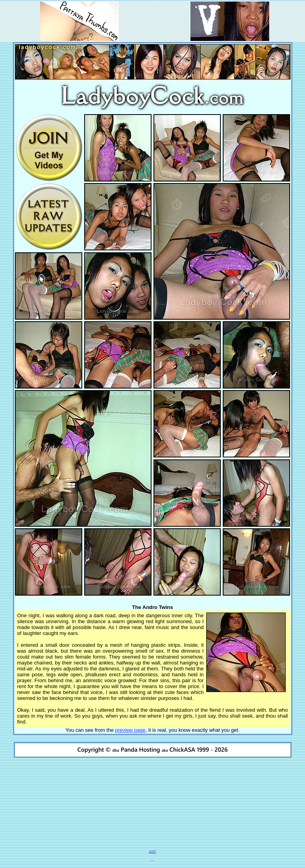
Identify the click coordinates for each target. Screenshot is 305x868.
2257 (153, 852)
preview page (130, 730)
